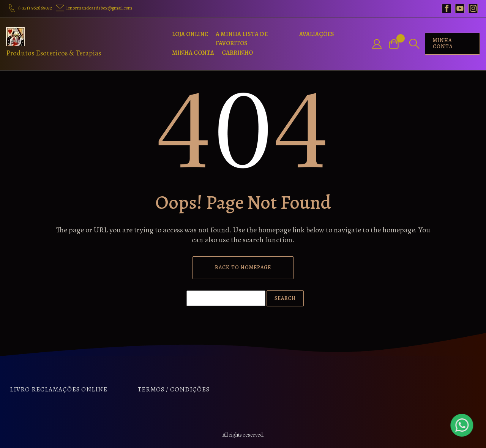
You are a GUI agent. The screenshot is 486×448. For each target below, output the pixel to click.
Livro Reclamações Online (59, 389)
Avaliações (317, 34)
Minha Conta (193, 53)
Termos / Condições (174, 389)
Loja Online (190, 34)
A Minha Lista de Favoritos (242, 39)
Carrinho (237, 53)
